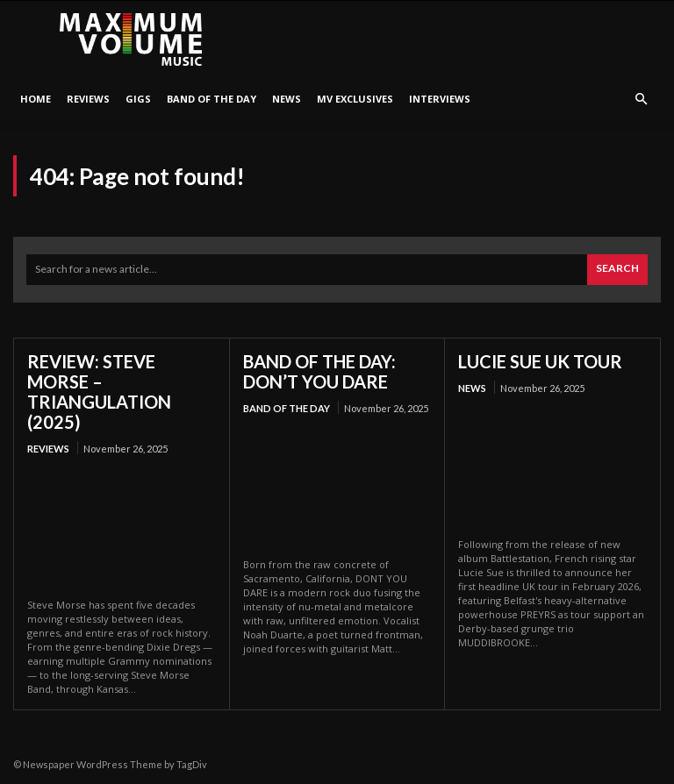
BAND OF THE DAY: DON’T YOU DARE (319, 371)
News (287, 99)
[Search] (617, 270)
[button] (641, 100)
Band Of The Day (212, 99)
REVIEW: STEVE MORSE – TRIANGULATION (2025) (99, 392)
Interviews (440, 99)
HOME (36, 99)
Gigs (138, 99)
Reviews (88, 99)
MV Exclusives (355, 99)
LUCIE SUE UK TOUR (540, 361)
